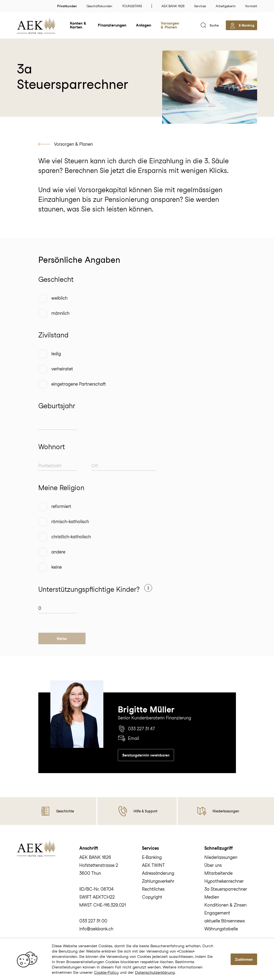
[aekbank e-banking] (241, 25)
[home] (43, 25)
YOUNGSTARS (132, 6)
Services (200, 6)
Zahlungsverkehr (158, 881)
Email (128, 738)
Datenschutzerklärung (155, 972)
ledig (56, 354)
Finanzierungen (112, 25)
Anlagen (144, 25)
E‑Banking (152, 857)
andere (58, 552)
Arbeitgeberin (226, 6)
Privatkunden (67, 6)
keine (57, 567)
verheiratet (62, 369)
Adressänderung (158, 873)
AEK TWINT (153, 865)
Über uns (213, 865)
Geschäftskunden (99, 6)
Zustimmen (244, 960)
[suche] (209, 25)
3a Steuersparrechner (226, 889)
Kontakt (251, 6)
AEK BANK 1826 (173, 6)
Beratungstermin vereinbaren (146, 755)
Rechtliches (153, 889)
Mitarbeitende (218, 873)
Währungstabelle (221, 929)
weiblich (59, 298)
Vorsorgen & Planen (170, 25)
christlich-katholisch (71, 537)
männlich (60, 313)
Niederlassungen (221, 857)
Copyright (152, 897)
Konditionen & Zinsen (225, 905)
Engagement (217, 913)
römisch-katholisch (70, 522)
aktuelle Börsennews (225, 921)
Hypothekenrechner (224, 881)
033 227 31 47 (136, 729)
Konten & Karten (78, 25)
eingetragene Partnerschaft (79, 384)
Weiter (62, 639)
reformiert (61, 506)
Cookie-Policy (106, 972)
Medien (212, 897)
